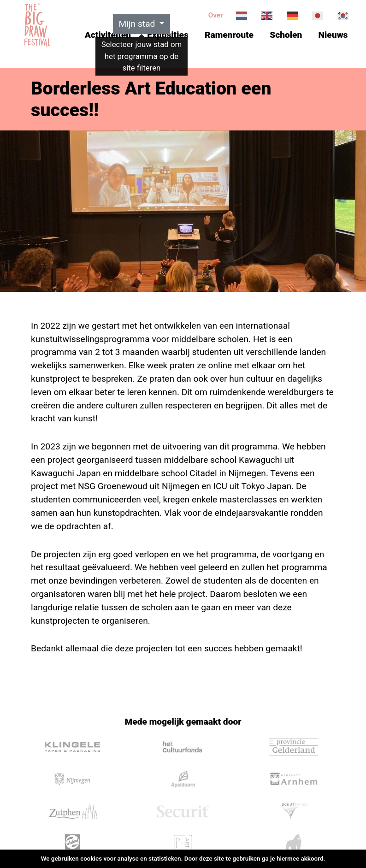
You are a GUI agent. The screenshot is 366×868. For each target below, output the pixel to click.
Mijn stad (138, 24)
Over (216, 15)
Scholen (286, 35)
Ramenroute (229, 35)
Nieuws (333, 35)
